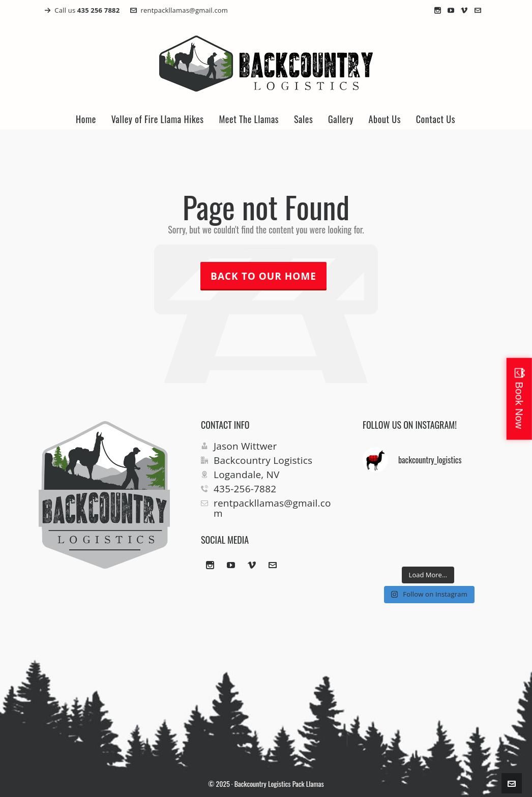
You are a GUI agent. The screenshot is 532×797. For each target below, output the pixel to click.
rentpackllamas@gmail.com (179, 10)
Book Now (519, 405)
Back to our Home (263, 276)
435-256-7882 (245, 489)
